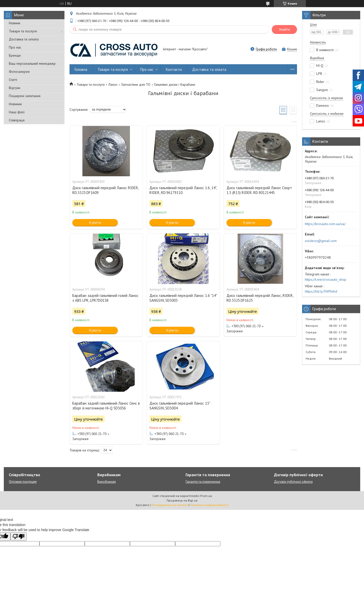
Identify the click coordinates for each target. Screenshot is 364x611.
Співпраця (17, 120)
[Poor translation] (18, 537)
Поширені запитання (25, 96)
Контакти (174, 69)
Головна (81, 69)
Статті (13, 80)
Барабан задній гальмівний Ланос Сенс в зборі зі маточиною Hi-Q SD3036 (106, 406)
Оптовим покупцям (23, 482)
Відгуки (15, 88)
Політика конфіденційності (209, 505)
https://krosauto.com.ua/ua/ (325, 224)
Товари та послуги (23, 31)
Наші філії (17, 112)
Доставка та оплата (24, 39)
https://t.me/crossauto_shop (326, 279)
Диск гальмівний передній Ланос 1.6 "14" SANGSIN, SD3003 (183, 298)
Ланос (113, 84)
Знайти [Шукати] (284, 29)
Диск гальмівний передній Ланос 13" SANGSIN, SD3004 (180, 406)
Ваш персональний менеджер (32, 63)
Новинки (15, 104)
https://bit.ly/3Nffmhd (321, 291)
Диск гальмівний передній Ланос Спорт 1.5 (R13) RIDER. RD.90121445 (259, 190)
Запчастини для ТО (136, 84)
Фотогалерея (19, 72)
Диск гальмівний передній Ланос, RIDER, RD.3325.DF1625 (260, 298)
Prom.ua (206, 496)
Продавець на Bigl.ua (182, 500)
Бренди (15, 55)
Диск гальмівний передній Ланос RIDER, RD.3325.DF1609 (105, 190)
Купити (95, 222)
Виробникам (107, 482)
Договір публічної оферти (293, 482)
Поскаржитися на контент (170, 505)
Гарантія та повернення (203, 482)
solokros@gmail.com (321, 241)
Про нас (15, 47)
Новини (15, 23)
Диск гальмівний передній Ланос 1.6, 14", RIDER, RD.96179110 (183, 190)
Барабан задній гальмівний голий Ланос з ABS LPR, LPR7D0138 (105, 298)
